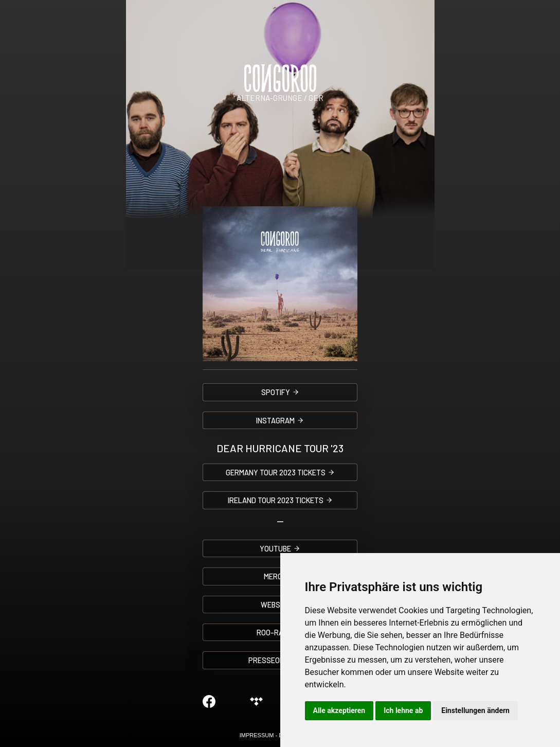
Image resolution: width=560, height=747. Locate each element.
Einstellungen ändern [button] (475, 710)
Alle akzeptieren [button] (339, 710)
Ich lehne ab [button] (403, 710)
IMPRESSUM (257, 735)
